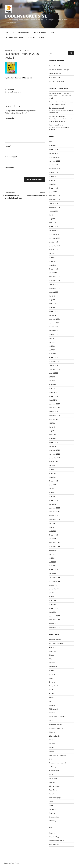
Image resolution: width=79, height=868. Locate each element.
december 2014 (54, 577)
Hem (7, 32)
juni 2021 (52, 342)
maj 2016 (52, 527)
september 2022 (55, 288)
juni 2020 (52, 381)
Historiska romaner (55, 724)
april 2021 (52, 350)
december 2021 (54, 319)
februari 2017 (54, 500)
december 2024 (55, 196)
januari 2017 (53, 504)
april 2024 (53, 223)
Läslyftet (52, 744)
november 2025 (55, 161)
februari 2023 (54, 269)
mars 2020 (53, 392)
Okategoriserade (55, 786)
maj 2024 (52, 219)
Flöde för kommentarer (57, 841)
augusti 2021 (53, 335)
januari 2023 (53, 273)
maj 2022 (52, 300)
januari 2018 (53, 485)
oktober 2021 (54, 327)
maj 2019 (52, 431)
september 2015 (55, 550)
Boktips (52, 670)
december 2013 (54, 616)
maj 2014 (52, 597)
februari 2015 (54, 570)
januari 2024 (53, 230)
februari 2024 (54, 227)
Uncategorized (54, 817)
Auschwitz (53, 647)
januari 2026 (53, 153)
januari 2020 (53, 400)
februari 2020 (54, 396)
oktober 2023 (54, 242)
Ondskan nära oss (55, 74)
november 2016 (54, 512)
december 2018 (54, 450)
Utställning (53, 821)
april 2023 (53, 261)
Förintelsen (53, 713)
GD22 (51, 721)
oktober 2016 (54, 516)
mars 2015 (53, 566)
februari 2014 (54, 608)
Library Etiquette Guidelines (15, 37)
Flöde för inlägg (54, 837)
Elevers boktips (25, 32)
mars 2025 (53, 184)
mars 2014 (53, 604)
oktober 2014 (54, 585)
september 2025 (55, 169)
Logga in (52, 833)
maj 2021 (52, 346)
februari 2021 (54, 358)
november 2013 (54, 620)
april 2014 (52, 600)
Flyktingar (52, 705)
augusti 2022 (53, 292)
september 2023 (55, 246)
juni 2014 (52, 593)
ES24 (51, 690)
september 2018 (55, 458)
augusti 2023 (54, 250)
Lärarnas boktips (41, 32)
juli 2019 (52, 423)
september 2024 (55, 207)
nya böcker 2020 (15, 92)
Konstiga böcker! (55, 77)
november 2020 (55, 361)
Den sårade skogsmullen (57, 81)
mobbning (52, 767)
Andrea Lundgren (55, 640)
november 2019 (54, 408)
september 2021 (55, 331)
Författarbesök (54, 709)
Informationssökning (56, 728)
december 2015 (54, 543)
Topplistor (52, 813)
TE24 (51, 805)
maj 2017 (52, 493)
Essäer (51, 694)
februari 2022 (54, 311)
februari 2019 (54, 442)
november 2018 (54, 454)
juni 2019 (52, 427)
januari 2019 (53, 446)
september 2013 (55, 627)
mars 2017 (53, 496)
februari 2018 (54, 481)
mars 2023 (53, 265)
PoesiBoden (53, 790)
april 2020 (53, 388)
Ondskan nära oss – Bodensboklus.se (61, 102)
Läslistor (52, 740)
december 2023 (55, 234)
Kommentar (10, 118)
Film (53, 32)
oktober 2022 (54, 284)
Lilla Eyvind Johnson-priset (58, 755)
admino (26, 51)
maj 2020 (52, 385)
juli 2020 (52, 377)
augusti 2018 (53, 462)
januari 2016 (53, 539)
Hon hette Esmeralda (59, 104)
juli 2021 (52, 338)
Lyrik (51, 759)
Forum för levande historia (58, 717)
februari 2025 (54, 188)
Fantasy (52, 697)
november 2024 (55, 200)
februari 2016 (54, 535)
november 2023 (55, 238)
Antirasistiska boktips (56, 643)
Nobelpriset (53, 778)
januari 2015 (53, 573)
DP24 (51, 678)
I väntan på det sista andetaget (59, 70)
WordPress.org (54, 844)
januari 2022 (53, 315)
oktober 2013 (54, 624)
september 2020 (55, 369)
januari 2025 (53, 192)
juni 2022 (52, 296)
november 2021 (54, 323)
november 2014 (54, 581)
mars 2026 (53, 146)
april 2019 (52, 435)
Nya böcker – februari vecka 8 (19, 78)
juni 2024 (52, 215)
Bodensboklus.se (26, 16)
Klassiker (52, 732)
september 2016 (55, 519)
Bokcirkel (52, 663)
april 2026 (53, 142)
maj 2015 (52, 558)
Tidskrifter (53, 809)
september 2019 (55, 415)
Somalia (52, 794)
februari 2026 (54, 149)
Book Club (32, 37)
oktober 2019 (54, 412)
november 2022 (54, 280)
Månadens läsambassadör (58, 763)
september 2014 (55, 589)
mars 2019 (53, 439)
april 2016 (52, 531)
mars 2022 (53, 307)
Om (13, 32)
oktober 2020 (54, 365)
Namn (8, 146)
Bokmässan (53, 667)
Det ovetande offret (56, 66)
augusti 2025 (54, 173)
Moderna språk (54, 771)
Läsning (52, 748)
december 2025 (55, 157)
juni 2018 (52, 466)
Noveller (52, 782)
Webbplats (9, 168)
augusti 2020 (54, 373)
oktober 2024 (54, 203)
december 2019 (54, 404)
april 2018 (52, 473)
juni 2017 (52, 489)
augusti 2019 (53, 419)
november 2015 (54, 546)
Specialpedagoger (55, 798)
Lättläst (52, 751)
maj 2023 (52, 257)
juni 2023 (52, 253)
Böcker (11, 89)
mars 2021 (53, 354)
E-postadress (11, 157)
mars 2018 (53, 477)
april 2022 (52, 304)
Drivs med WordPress (12, 863)
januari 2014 (53, 612)
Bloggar (52, 655)
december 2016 (54, 508)
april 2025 (53, 180)
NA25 (51, 775)
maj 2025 (52, 176)
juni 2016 (52, 523)
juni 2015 (52, 554)
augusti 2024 (54, 211)
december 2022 (54, 277)
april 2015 (52, 562)
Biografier (52, 651)
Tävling (41, 37)
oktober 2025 (54, 165)
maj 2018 (52, 469)
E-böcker (52, 682)
